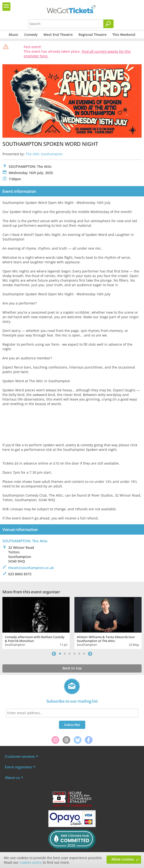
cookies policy (31, 862)
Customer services (20, 756)
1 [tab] (60, 654)
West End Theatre (58, 35)
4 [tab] (74, 654)
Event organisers (18, 767)
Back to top (72, 668)
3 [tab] (70, 654)
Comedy (31, 35)
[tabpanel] (36, 622)
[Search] (108, 24)
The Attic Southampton (44, 154)
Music (14, 35)
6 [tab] (84, 654)
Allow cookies (123, 859)
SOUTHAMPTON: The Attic (25, 541)
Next (90, 654)
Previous (54, 654)
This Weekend (124, 35)
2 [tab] (65, 654)
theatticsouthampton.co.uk (31, 568)
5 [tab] (79, 654)
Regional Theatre (93, 35)
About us (12, 777)
